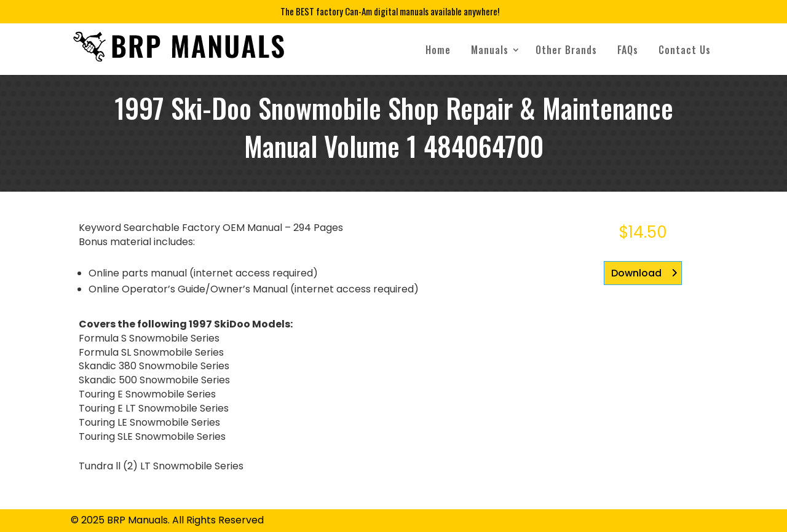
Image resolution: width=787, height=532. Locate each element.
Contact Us (685, 50)
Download (636, 273)
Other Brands (566, 50)
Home (438, 50)
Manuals (490, 50)
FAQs (628, 50)
